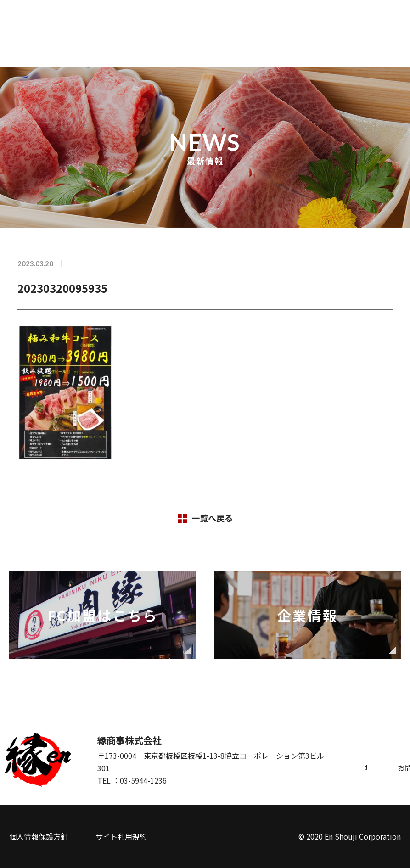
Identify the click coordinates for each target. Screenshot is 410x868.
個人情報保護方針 (39, 836)
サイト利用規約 (121, 836)
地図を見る (252, 767)
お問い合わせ (357, 767)
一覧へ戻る (212, 518)
